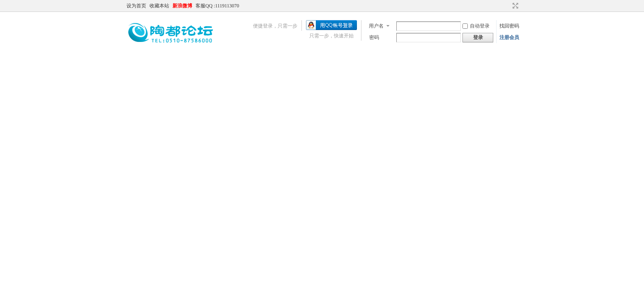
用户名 (376, 26)
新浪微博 (182, 6)
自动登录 (476, 26)
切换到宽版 (514, 6)
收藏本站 (159, 6)
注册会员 (509, 37)
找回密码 (509, 26)
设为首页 (136, 6)
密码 (374, 37)
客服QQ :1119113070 (217, 6)
